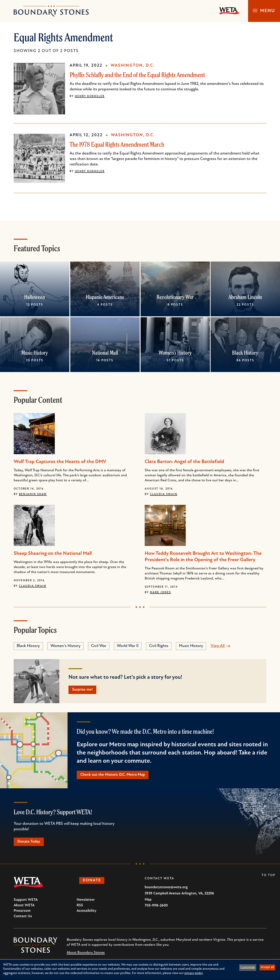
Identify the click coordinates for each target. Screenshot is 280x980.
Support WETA (26, 902)
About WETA (24, 907)
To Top (268, 877)
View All (218, 646)
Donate (93, 883)
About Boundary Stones (86, 955)
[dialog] (140, 970)
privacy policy (194, 973)
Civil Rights (159, 646)
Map (148, 902)
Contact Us (23, 918)
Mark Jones (160, 592)
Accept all (267, 967)
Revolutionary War (175, 297)
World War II (128, 646)
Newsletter (86, 902)
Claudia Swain (164, 494)
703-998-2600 (156, 908)
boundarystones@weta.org (166, 889)
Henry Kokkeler (90, 96)
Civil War (99, 646)
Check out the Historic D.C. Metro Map (115, 776)
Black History (245, 353)
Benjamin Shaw (33, 494)
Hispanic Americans (105, 297)
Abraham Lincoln (245, 297)
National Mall (105, 353)
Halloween (35, 297)
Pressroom (22, 913)
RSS (80, 907)
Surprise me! (84, 690)
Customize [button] (248, 967)
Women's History (175, 353)
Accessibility (86, 913)
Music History (35, 353)
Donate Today (31, 843)
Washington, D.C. (133, 66)
